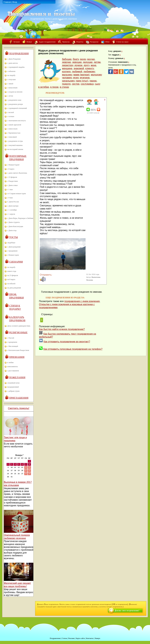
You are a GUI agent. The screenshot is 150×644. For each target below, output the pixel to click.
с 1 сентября (12, 210)
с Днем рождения (14, 247)
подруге (66, 84)
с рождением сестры (15, 141)
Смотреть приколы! (19, 408)
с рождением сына (14, 100)
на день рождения (14, 288)
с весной (11, 112)
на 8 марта (11, 279)
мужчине (85, 78)
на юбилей (11, 284)
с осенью (11, 116)
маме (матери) (81, 75)
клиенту (90, 68)
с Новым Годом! (13, 165)
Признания (17, 357)
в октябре (44, 87)
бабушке (67, 59)
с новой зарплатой (14, 125)
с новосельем (12, 129)
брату (76, 59)
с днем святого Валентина (17, 173)
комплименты (12, 367)
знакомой (79, 68)
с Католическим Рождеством (18, 350)
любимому (89, 72)
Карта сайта (80, 638)
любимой (77, 72)
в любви (10, 362)
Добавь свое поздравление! (127, 611)
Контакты (90, 638)
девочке (67, 62)
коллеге (66, 72)
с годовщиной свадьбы (16, 67)
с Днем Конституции (15, 226)
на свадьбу (11, 75)
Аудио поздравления (47, 42)
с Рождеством (12, 181)
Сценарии (16, 262)
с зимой (10, 84)
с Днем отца (12, 230)
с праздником (12, 251)
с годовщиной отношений (17, 108)
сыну (98, 84)
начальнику (68, 81)
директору (68, 65)
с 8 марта (11, 169)
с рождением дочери (15, 104)
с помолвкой (12, 137)
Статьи (64, 638)
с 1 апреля (11, 214)
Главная (7, 2)
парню (93, 81)
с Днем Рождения (14, 59)
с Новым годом (13, 255)
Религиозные (18, 332)
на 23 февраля (13, 275)
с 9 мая (10, 198)
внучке (91, 59)
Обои (107, 42)
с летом (10, 96)
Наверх (98, 638)
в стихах (64, 87)
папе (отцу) (82, 81)
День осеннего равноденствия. (19, 326)
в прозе (54, 87)
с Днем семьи (12, 185)
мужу (76, 78)
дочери (78, 65)
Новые (29, 42)
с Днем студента (13, 222)
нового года (12, 271)
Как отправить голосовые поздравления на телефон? (73, 349)
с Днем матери (13, 206)
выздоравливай (13, 387)
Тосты (13, 237)
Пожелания (17, 377)
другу (86, 65)
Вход (15, 2)
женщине (67, 68)
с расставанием (13, 371)
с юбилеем (11, 71)
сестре (76, 84)
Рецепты (80, 42)
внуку (83, 59)
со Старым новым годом (17, 194)
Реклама (71, 638)
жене (93, 65)
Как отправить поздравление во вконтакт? (67, 342)
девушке (77, 62)
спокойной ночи (13, 383)
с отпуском (11, 79)
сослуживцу (87, 84)
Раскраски (94, 42)
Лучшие (17, 42)
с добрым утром (13, 391)
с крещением (12, 342)
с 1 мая (10, 190)
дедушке (88, 62)
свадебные (11, 243)
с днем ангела (12, 63)
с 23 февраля (12, 177)
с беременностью (14, 133)
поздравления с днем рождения (82, 301)
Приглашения (19, 398)
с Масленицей (13, 346)
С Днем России (13, 202)
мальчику (67, 75)
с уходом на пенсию (15, 92)
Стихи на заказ (122, 42)
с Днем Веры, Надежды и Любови (20, 218)
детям (97, 62)
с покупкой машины (15, 145)
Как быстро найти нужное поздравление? (62, 329)
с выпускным (12, 88)
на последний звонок (15, 149)
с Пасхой (11, 338)
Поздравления (19, 54)
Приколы (66, 42)
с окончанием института (17, 121)
